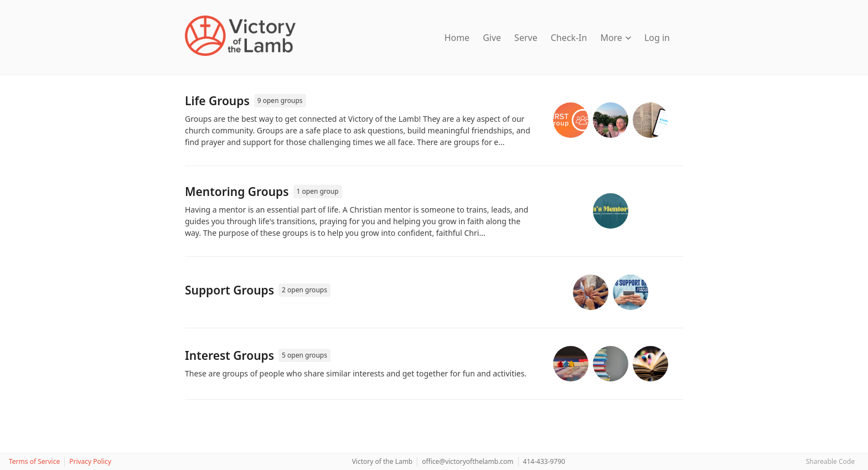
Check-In (569, 38)
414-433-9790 (544, 461)
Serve (526, 38)
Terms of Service (34, 461)
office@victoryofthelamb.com (467, 461)
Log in (657, 38)
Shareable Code (830, 461)
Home (457, 38)
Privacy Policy (90, 461)
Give (492, 38)
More (616, 38)
